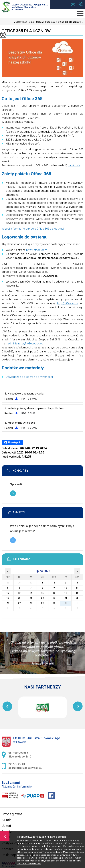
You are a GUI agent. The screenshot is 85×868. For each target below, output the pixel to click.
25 (77, 598)
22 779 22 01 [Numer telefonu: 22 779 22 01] (17, 764)
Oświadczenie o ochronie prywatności (29, 377)
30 (54, 603)
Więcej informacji (13, 493)
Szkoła (7, 820)
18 (77, 593)
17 (66, 593)
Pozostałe (49, 22)
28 (31, 603)
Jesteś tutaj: (21, 22)
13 (19, 593)
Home (31, 22)
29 (42, 603)
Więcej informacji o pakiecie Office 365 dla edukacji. (33, 229)
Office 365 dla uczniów (26, 31)
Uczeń (38, 22)
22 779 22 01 (81, 4)
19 (8, 598)
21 (31, 598)
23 (54, 598)
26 (8, 603)
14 (31, 593)
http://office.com (37, 250)
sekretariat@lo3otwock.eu (73, 5)
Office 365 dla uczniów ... (69, 22)
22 (42, 598)
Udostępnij (12, 442)
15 (42, 593)
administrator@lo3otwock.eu (25, 344)
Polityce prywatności (29, 864)
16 (54, 593)
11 (77, 588)
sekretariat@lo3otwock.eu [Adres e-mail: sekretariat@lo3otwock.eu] (25, 768)
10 (66, 588)
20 (19, 598)
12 (8, 593)
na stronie (74, 165)
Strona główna (12, 814)
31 (66, 603)
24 (66, 598)
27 (19, 603)
